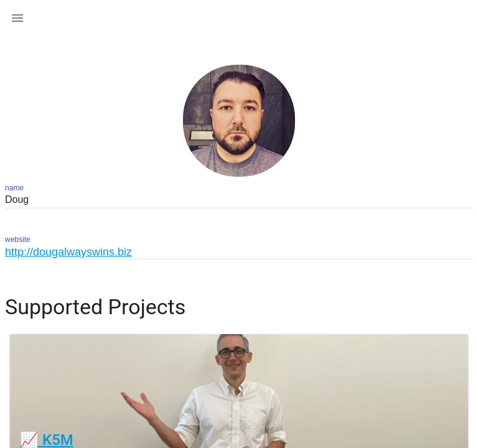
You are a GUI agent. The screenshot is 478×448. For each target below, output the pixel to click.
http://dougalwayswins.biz (68, 252)
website (18, 240)
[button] (17, 17)
